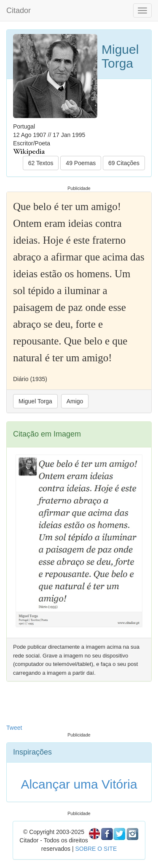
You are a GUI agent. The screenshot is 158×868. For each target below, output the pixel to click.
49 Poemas (81, 163)
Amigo (75, 401)
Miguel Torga (35, 401)
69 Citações (124, 163)
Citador (19, 11)
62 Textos (41, 163)
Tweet (14, 728)
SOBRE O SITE (96, 849)
